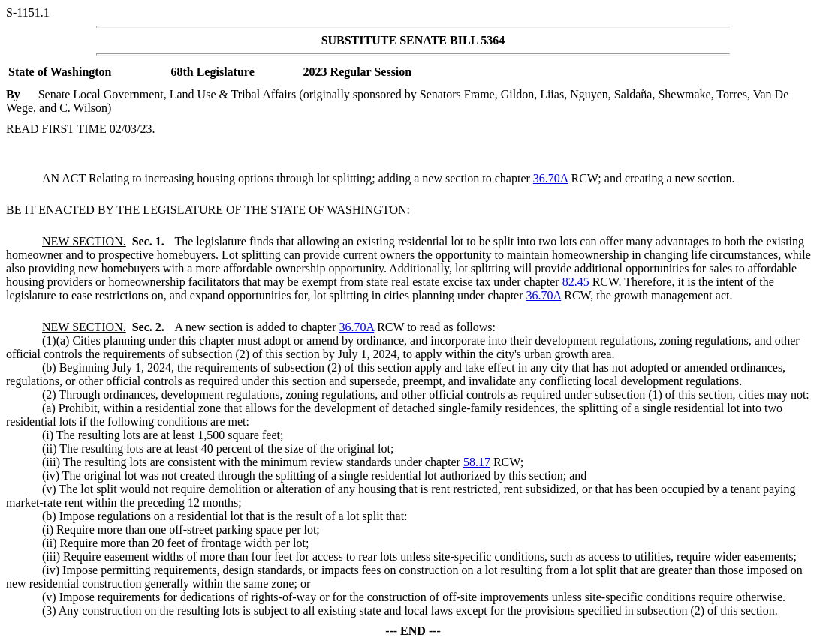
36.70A (551, 178)
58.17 (477, 462)
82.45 (576, 282)
